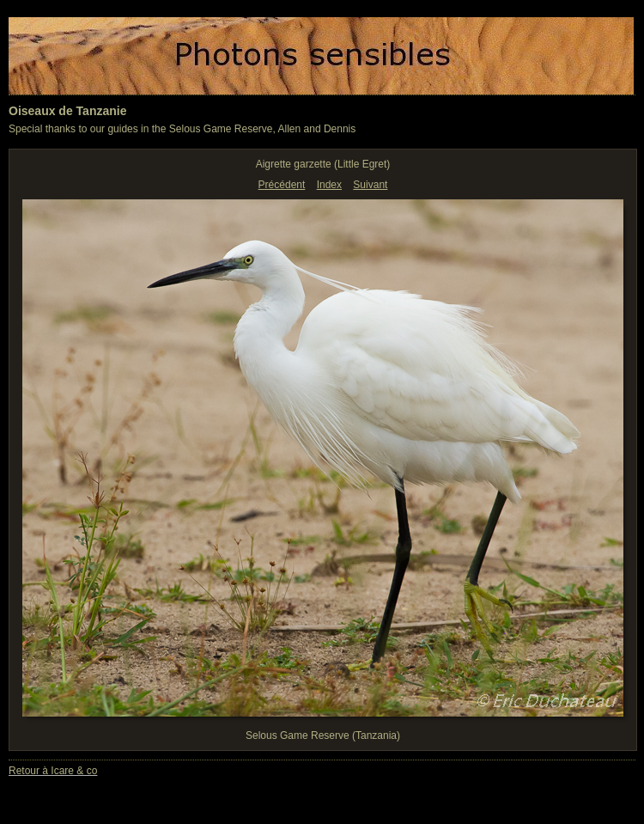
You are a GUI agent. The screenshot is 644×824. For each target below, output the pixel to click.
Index (329, 185)
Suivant (370, 185)
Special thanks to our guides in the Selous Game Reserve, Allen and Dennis (182, 129)
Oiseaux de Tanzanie (67, 111)
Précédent (282, 185)
